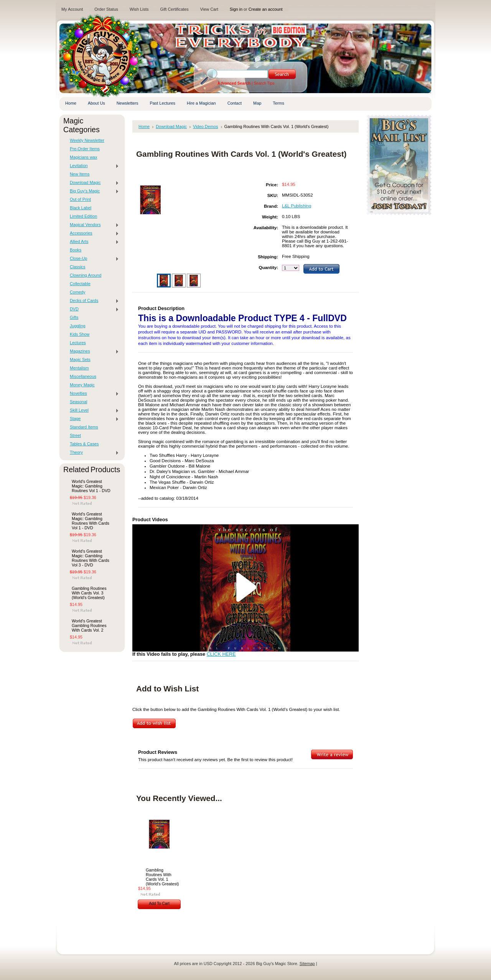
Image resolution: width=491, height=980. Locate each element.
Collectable (80, 284)
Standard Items (84, 427)
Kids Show (80, 334)
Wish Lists (139, 9)
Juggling (78, 326)
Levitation (92, 166)
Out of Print (80, 199)
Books (76, 250)
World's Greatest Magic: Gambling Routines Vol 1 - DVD (91, 486)
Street (75, 435)
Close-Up (92, 259)
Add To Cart (159, 904)
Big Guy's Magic (92, 191)
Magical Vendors (92, 225)
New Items (80, 174)
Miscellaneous (83, 376)
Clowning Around (86, 275)
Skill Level (92, 410)
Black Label (81, 208)
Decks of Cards (92, 301)
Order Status (106, 9)
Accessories (92, 233)
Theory (92, 453)
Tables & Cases (84, 444)
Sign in (236, 9)
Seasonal (78, 402)
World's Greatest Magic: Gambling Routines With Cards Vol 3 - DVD (91, 558)
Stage (92, 419)
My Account (72, 9)
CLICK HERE (221, 654)
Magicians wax (83, 157)
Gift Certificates (174, 9)
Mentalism (79, 368)
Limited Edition (83, 216)
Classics (77, 267)
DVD (92, 309)
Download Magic (92, 183)
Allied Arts (92, 242)
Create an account (266, 9)
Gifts (74, 317)
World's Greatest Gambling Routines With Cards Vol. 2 (89, 625)
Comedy (78, 292)
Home (144, 126)
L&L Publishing (297, 206)
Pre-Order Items (85, 149)
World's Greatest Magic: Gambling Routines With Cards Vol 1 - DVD (91, 521)
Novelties (92, 394)
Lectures (78, 343)
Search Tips (264, 83)
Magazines (92, 351)
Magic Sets (80, 359)
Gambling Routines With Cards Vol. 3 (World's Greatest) (89, 593)
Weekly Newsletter (87, 140)
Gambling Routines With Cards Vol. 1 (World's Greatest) (162, 877)
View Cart (209, 9)
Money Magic (82, 385)
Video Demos (205, 126)
